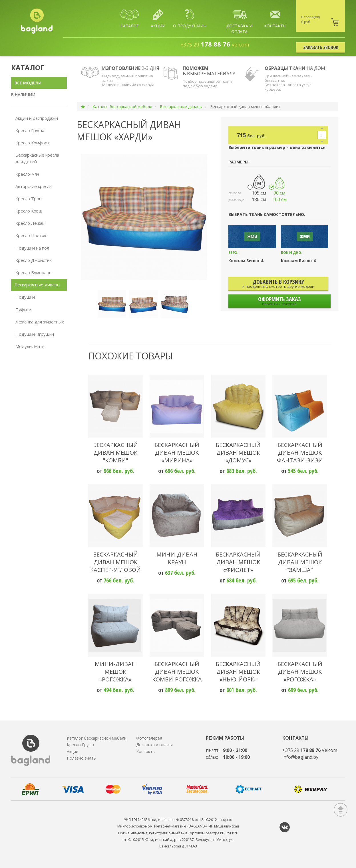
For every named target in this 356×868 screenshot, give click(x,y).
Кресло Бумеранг (33, 272)
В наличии (23, 95)
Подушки (25, 297)
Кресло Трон (29, 199)
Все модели (28, 83)
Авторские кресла (34, 186)
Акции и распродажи (37, 118)
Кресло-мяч (27, 174)
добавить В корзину (278, 283)
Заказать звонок (321, 47)
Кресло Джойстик (34, 260)
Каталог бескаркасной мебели (122, 107)
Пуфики (23, 309)
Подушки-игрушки (35, 334)
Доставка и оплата (155, 745)
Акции (73, 751)
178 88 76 (215, 44)
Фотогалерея (149, 738)
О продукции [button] (190, 19)
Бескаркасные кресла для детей (37, 158)
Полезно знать (81, 758)
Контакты (146, 751)
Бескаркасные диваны (37, 285)
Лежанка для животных (40, 322)
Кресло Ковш (29, 211)
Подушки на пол (32, 248)
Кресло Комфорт (33, 143)
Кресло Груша (30, 130)
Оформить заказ (279, 301)
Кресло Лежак (30, 223)
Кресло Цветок (31, 235)
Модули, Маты (30, 346)
